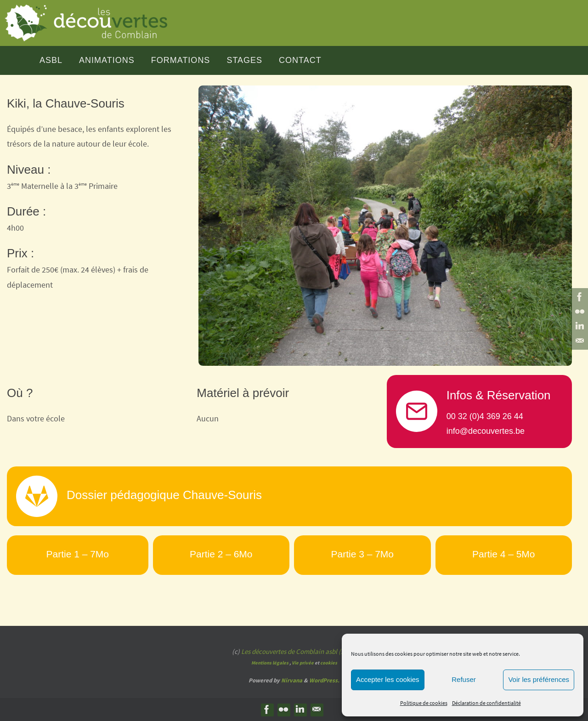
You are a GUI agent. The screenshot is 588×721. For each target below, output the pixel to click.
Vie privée (303, 663)
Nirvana (292, 680)
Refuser (464, 679)
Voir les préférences (539, 679)
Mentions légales (270, 663)
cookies (329, 663)
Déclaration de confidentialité (486, 703)
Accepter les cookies (388, 679)
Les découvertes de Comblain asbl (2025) (299, 651)
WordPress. (324, 680)
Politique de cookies (424, 703)
